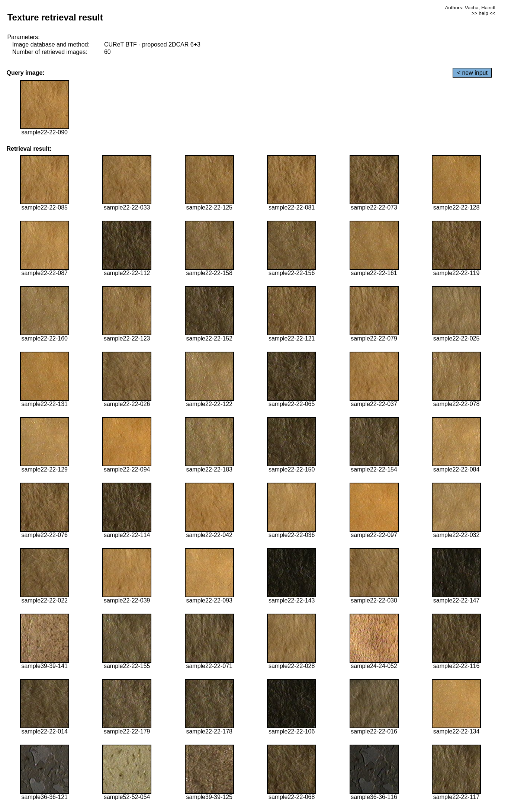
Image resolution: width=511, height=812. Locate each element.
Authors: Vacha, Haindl (470, 8)
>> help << (483, 13)
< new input (472, 73)
